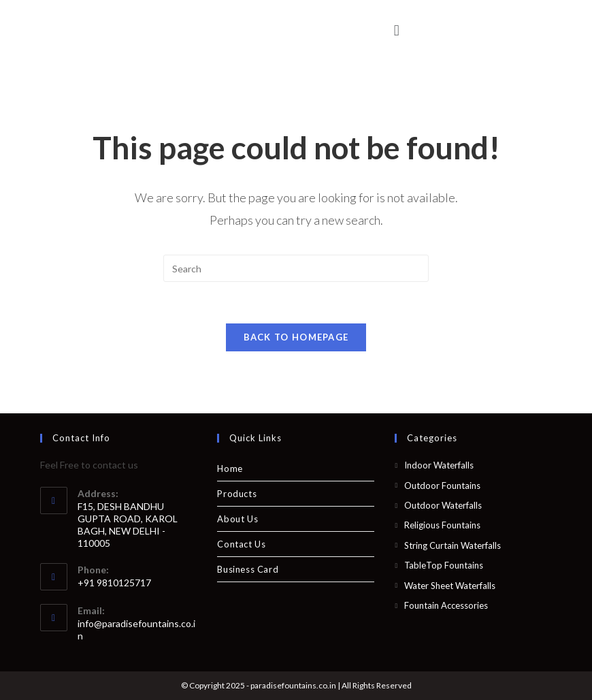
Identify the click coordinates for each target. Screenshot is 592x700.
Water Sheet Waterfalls (450, 586)
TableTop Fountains (444, 565)
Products (237, 494)
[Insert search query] (296, 268)
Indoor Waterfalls (439, 465)
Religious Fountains (442, 525)
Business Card (248, 569)
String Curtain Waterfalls (453, 545)
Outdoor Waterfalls (443, 505)
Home (230, 468)
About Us (237, 519)
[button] (396, 30)
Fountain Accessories (446, 605)
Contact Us (241, 544)
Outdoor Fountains (442, 486)
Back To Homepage (296, 337)
